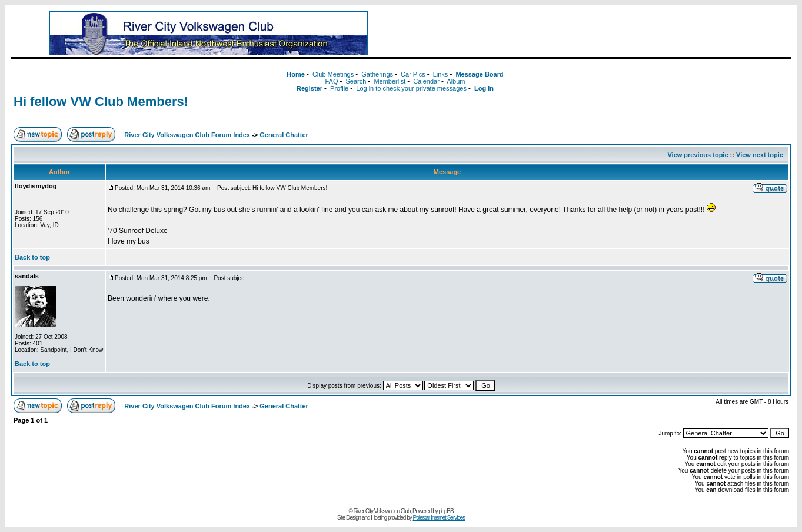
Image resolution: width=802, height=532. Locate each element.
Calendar (426, 81)
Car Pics (413, 74)
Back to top (32, 257)
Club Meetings (333, 74)
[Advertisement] (597, 34)
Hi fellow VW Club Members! (101, 102)
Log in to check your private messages (411, 88)
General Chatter (284, 135)
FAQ (331, 81)
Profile (339, 88)
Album (456, 81)
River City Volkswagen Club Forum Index (187, 135)
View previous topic (698, 155)
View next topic (760, 155)
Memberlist (390, 81)
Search (356, 81)
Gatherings (377, 74)
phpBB (446, 511)
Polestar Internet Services (439, 518)
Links (441, 74)
